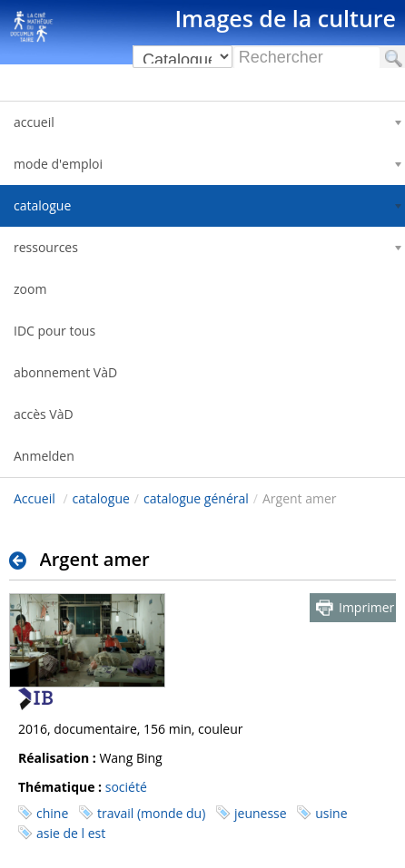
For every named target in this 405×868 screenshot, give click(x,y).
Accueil (35, 498)
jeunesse (261, 813)
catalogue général (196, 498)
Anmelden (44, 456)
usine (331, 813)
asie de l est (71, 833)
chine (52, 813)
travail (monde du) (151, 813)
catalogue (101, 498)
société (126, 787)
